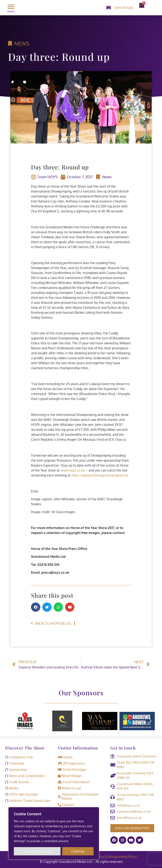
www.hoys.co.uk (73, 470)
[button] (36, 607)
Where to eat (70, 788)
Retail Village (70, 776)
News (22, 43)
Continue (78, 851)
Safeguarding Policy (122, 857)
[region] (54, 833)
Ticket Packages (72, 770)
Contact (66, 805)
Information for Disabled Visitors (78, 796)
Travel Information (74, 782)
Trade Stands (17, 782)
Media (12, 788)
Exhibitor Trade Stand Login (28, 801)
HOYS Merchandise (21, 794)
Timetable (15, 763)
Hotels (65, 757)
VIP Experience (71, 763)
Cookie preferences (37, 851)
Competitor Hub (19, 757)
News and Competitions (25, 776)
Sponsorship (16, 770)
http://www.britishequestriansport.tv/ (100, 475)
